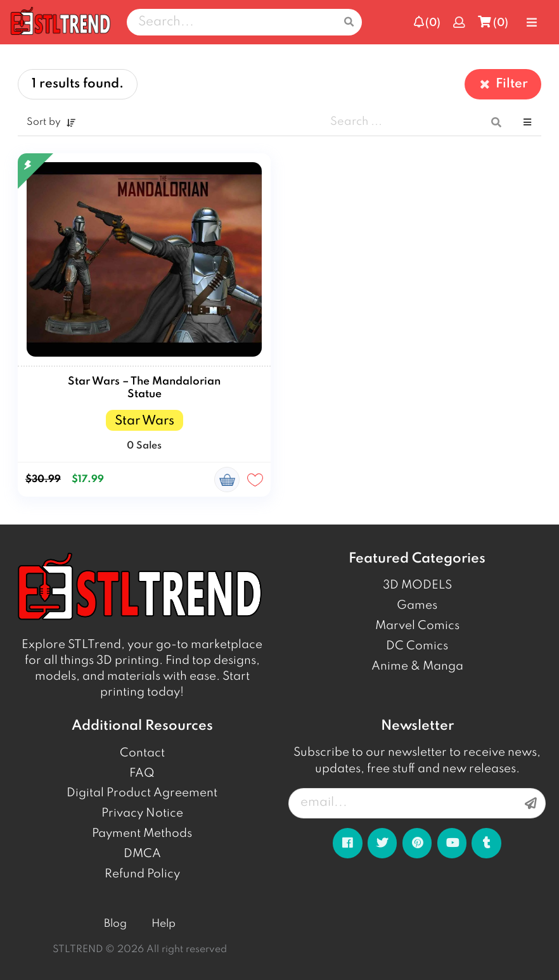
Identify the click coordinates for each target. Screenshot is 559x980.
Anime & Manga (417, 666)
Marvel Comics (417, 626)
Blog (115, 924)
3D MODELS (417, 585)
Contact (142, 753)
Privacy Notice (142, 813)
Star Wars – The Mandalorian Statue (144, 388)
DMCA (142, 854)
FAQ (142, 773)
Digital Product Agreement (142, 793)
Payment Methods (142, 834)
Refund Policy (142, 874)
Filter (503, 84)
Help (164, 924)
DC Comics (417, 646)
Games (417, 606)
